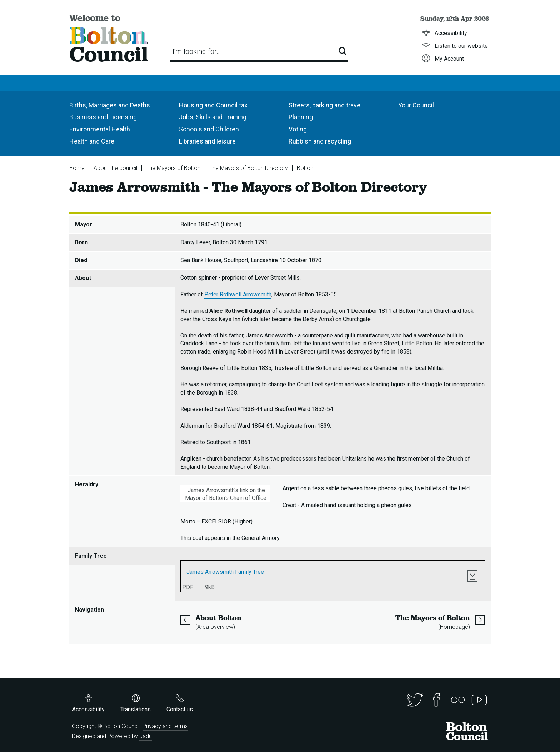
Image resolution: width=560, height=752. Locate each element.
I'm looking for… (197, 51)
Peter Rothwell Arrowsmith (238, 294)
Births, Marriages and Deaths (110, 105)
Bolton (305, 168)
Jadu (146, 736)
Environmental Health (100, 129)
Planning (301, 117)
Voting (298, 129)
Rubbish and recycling (320, 141)
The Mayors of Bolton (173, 168)
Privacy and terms (165, 726)
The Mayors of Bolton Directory (249, 168)
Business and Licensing (103, 117)
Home (77, 168)
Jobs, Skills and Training (213, 117)
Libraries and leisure (207, 141)
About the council (115, 168)
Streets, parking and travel (325, 105)
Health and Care (92, 141)
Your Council (416, 105)
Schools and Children (209, 129)
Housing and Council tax (213, 105)
